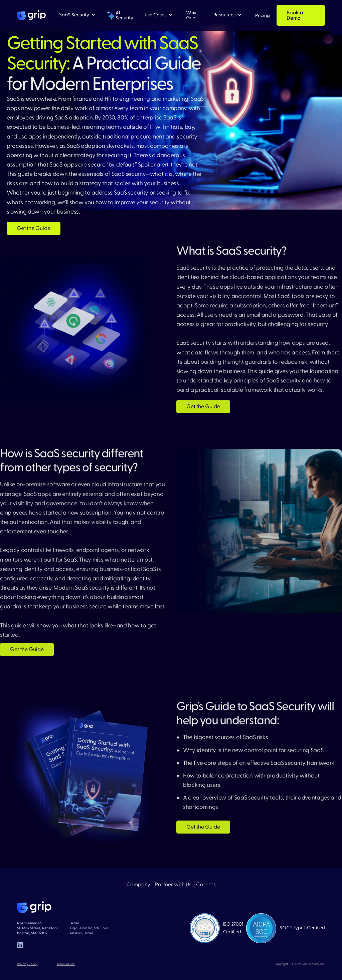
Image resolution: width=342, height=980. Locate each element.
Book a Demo (295, 15)
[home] (31, 15)
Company (138, 885)
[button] (77, 15)
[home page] (34, 907)
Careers (206, 885)
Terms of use (66, 964)
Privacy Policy (27, 964)
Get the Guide (34, 228)
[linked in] (20, 945)
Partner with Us (173, 885)
